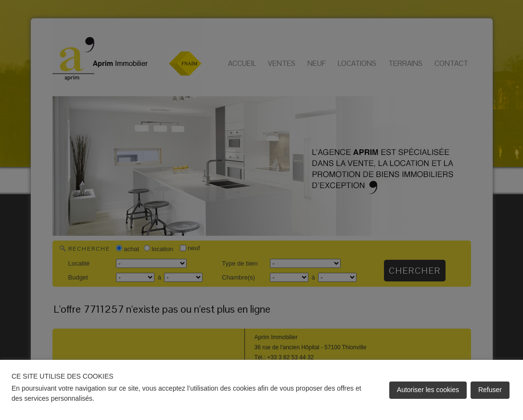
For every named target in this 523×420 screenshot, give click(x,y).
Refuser (490, 390)
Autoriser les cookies (428, 390)
